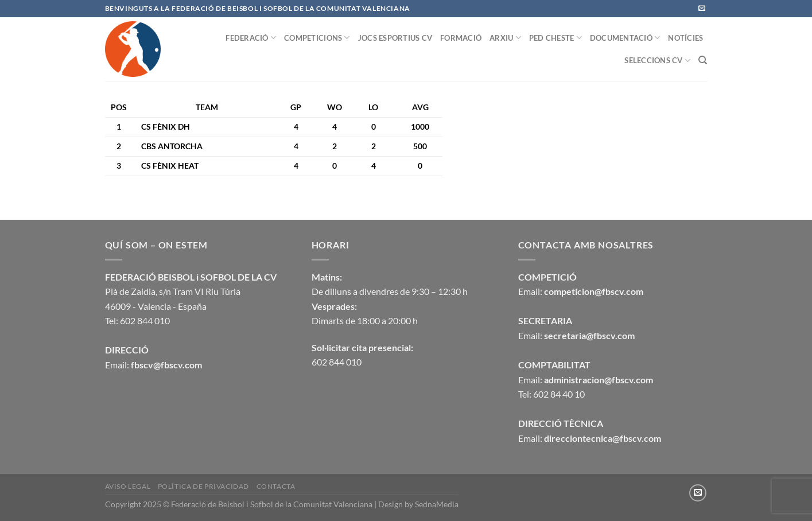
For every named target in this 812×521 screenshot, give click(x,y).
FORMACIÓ (461, 38)
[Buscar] (703, 60)
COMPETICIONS (317, 38)
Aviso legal (128, 486)
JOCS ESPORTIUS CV (395, 38)
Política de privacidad (203, 486)
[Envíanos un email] (702, 9)
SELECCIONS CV (657, 61)
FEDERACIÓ (251, 38)
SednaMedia (437, 504)
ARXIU (505, 38)
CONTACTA (276, 486)
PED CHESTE (555, 38)
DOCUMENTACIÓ (625, 38)
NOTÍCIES (685, 38)
